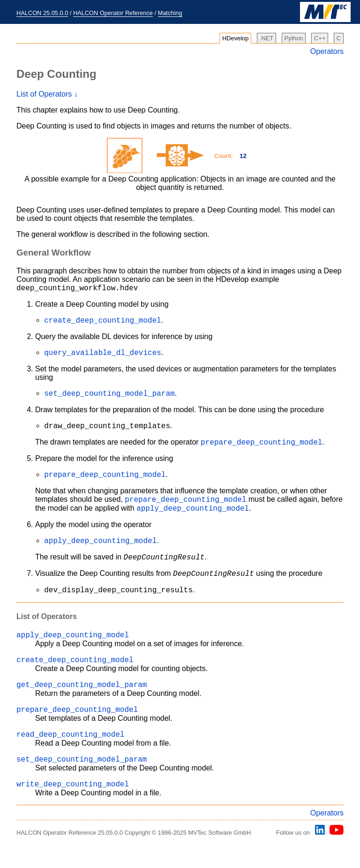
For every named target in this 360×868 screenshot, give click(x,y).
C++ (320, 38)
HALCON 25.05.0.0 (42, 13)
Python (294, 38)
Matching (170, 13)
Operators (327, 51)
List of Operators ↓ (47, 94)
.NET (266, 38)
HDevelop (235, 38)
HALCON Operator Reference (113, 13)
